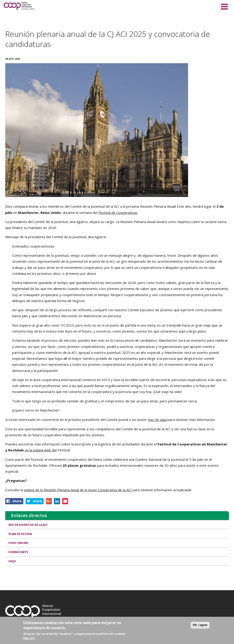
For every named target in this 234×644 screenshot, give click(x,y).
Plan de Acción (20, 534)
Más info (29, 638)
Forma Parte (19, 552)
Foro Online (19, 543)
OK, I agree (200, 625)
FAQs (12, 561)
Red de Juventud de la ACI (28, 525)
